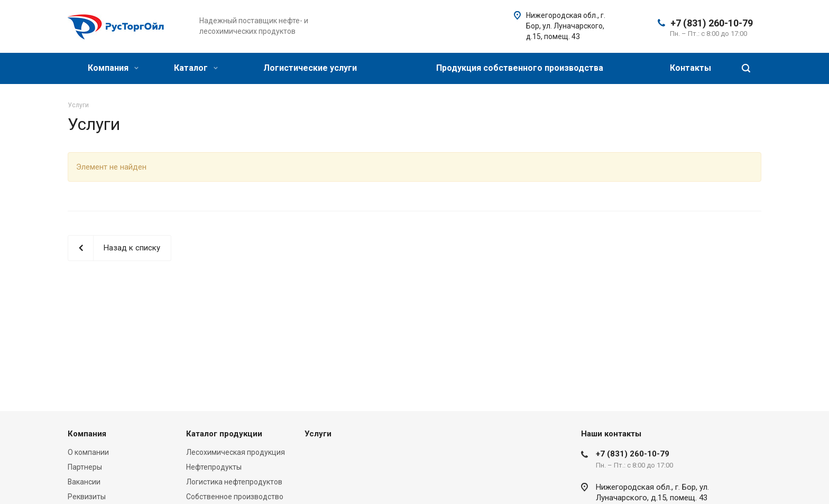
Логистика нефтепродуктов (234, 482)
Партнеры (85, 467)
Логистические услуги (310, 68)
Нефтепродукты (214, 467)
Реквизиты (87, 497)
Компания (113, 68)
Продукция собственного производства (520, 68)
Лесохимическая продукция (236, 452)
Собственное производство (235, 497)
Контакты (690, 68)
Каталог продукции (224, 434)
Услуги (318, 434)
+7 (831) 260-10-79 (712, 23)
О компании (88, 452)
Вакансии (84, 482)
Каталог (196, 68)
